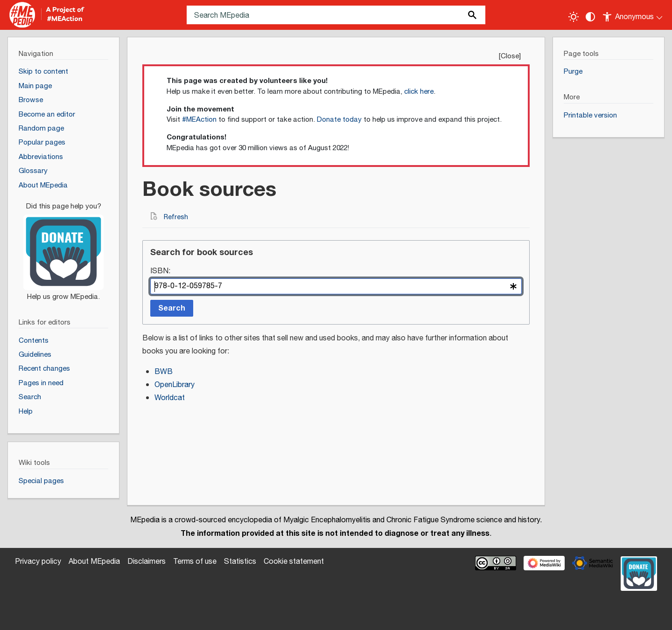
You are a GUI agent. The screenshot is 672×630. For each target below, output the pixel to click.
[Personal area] (633, 15)
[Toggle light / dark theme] (574, 17)
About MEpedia (94, 562)
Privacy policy (38, 562)
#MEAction (199, 120)
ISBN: (160, 272)
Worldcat (170, 398)
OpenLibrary (175, 385)
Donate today (339, 120)
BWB (164, 372)
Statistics (240, 562)
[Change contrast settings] (590, 17)
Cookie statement (294, 562)
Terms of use (195, 562)
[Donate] (63, 248)
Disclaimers (147, 562)
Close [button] (510, 56)
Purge (573, 72)
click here (419, 92)
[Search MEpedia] (336, 15)
